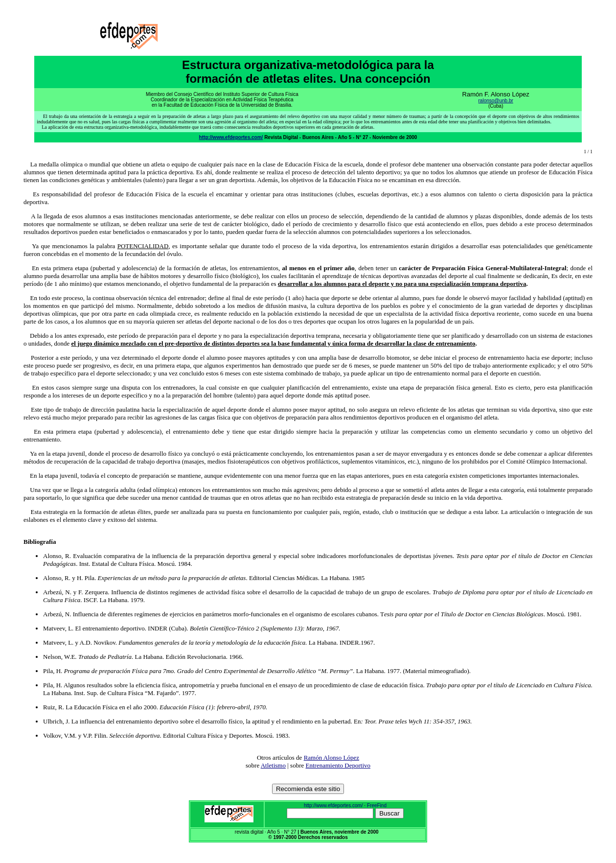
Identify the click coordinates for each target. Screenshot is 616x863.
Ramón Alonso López (331, 758)
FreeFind (377, 805)
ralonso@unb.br (496, 101)
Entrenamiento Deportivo (338, 765)
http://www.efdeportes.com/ (231, 137)
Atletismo (273, 765)
